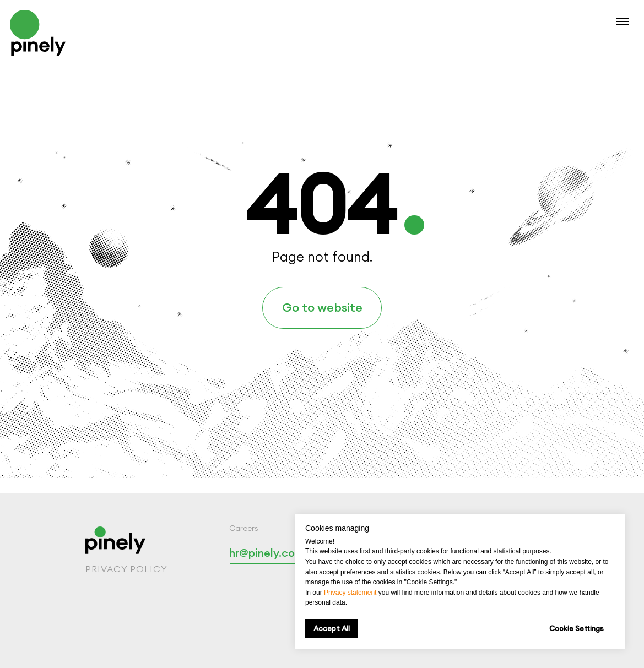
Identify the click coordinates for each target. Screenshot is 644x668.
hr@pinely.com (267, 553)
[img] (38, 33)
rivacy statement (352, 593)
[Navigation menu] (623, 21)
